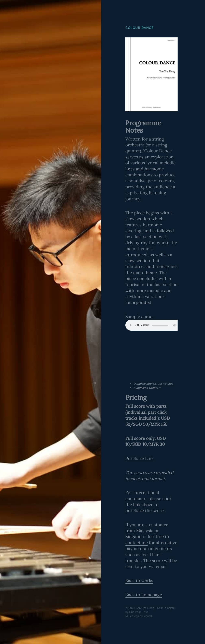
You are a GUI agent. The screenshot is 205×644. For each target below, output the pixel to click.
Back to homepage (144, 595)
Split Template (166, 608)
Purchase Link (139, 458)
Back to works (139, 581)
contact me (137, 543)
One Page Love (139, 612)
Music (129, 616)
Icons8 (148, 616)
